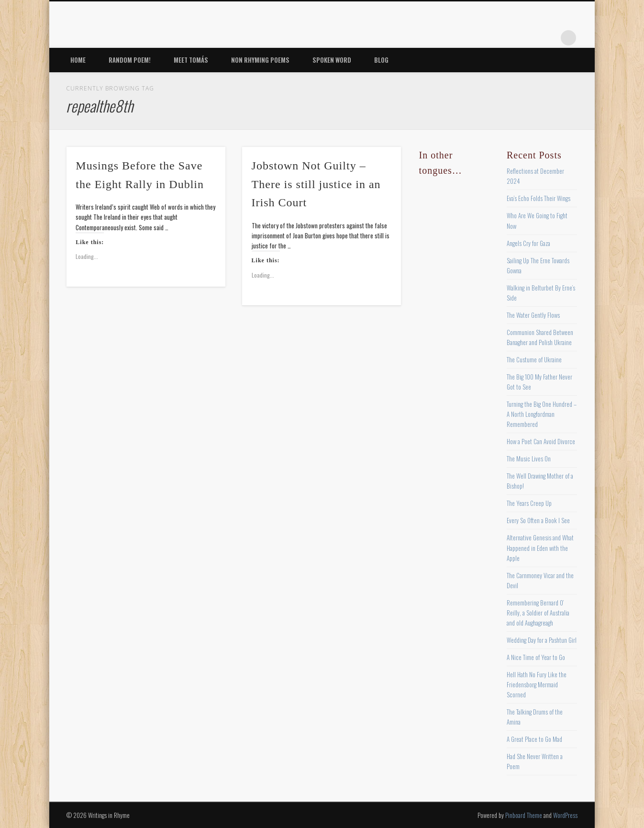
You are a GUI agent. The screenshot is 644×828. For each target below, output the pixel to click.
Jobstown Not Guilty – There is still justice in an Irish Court (316, 184)
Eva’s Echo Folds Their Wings (539, 198)
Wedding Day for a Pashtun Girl (542, 640)
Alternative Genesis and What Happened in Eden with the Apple (540, 548)
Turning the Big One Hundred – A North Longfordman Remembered (542, 414)
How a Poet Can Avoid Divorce (541, 441)
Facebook (470, 38)
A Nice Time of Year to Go (536, 657)
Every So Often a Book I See (538, 520)
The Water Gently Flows (533, 315)
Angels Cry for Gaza (528, 243)
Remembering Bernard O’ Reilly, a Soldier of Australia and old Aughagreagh (538, 613)
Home (78, 60)
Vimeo (529, 38)
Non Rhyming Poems (260, 60)
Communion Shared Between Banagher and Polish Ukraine (540, 337)
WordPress (565, 815)
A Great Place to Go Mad (534, 739)
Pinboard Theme (524, 815)
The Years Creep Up (529, 503)
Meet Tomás (191, 60)
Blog (381, 60)
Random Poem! (130, 60)
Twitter (490, 38)
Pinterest (510, 38)
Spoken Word (332, 60)
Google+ (549, 38)
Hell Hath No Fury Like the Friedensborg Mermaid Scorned (537, 684)
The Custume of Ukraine (534, 359)
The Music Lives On (529, 459)
